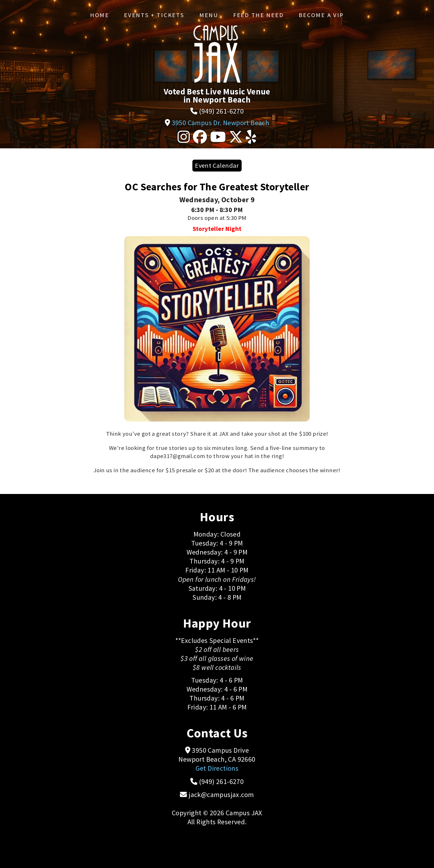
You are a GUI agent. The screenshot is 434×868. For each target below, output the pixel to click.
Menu (209, 15)
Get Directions (217, 768)
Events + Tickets (154, 15)
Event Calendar (217, 165)
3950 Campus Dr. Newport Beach (221, 123)
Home (100, 15)
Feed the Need (258, 15)
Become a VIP (321, 15)
